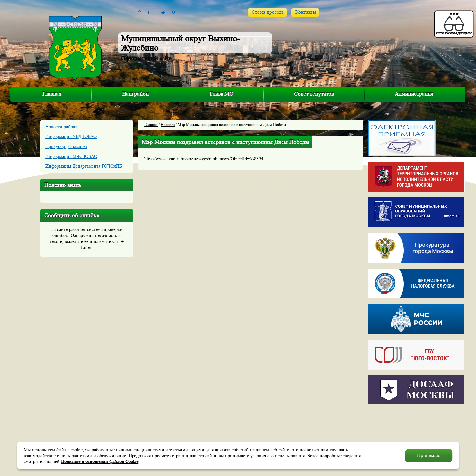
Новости (168, 124)
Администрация (414, 94)
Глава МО (222, 94)
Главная (52, 94)
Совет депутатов (314, 94)
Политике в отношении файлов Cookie (100, 461)
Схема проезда (268, 12)
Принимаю (429, 455)
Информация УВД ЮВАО (71, 136)
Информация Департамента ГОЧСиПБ (84, 166)
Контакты (306, 12)
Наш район (135, 94)
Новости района (61, 127)
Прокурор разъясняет (66, 146)
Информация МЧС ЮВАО (71, 156)
